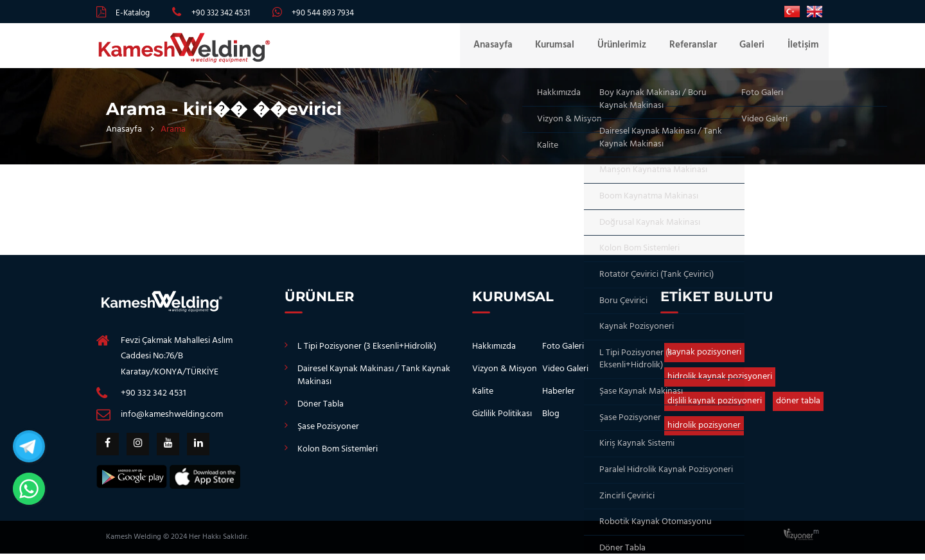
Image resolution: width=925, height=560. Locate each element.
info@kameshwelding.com (172, 421)
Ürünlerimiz (633, 49)
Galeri (756, 49)
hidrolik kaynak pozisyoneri (720, 383)
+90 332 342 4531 (221, 13)
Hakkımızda (494, 353)
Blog (551, 420)
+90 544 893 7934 (323, 13)
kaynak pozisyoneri (704, 359)
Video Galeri (565, 375)
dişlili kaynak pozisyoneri (715, 407)
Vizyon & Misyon (505, 375)
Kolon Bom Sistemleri (338, 456)
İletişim (803, 49)
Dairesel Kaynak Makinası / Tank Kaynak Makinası (374, 382)
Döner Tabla (321, 411)
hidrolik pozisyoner (704, 432)
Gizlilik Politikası (502, 420)
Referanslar (700, 49)
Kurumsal (569, 49)
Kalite (483, 398)
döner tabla (798, 407)
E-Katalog (133, 13)
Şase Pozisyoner (328, 433)
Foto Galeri (563, 353)
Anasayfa (511, 49)
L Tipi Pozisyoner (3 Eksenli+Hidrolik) (367, 353)
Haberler (559, 398)
